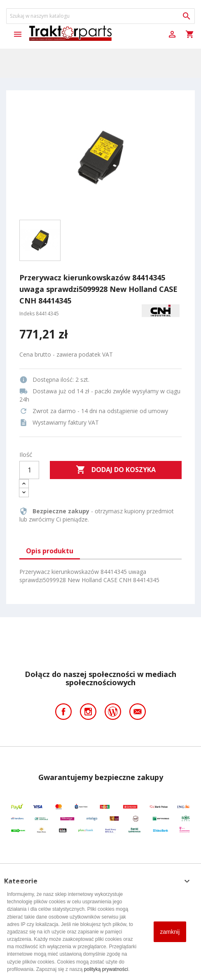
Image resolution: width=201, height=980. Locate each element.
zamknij (170, 932)
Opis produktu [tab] (50, 551)
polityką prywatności (106, 969)
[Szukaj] (100, 16)
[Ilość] (29, 470)
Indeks (27, 314)
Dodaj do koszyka (116, 470)
